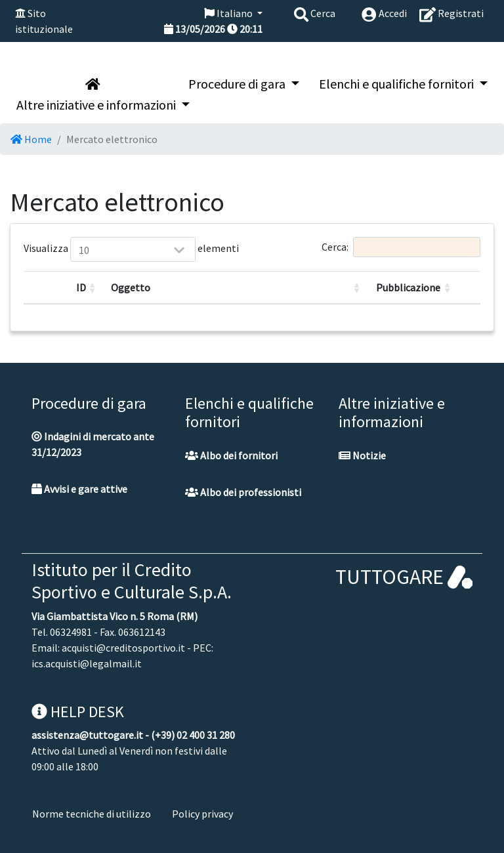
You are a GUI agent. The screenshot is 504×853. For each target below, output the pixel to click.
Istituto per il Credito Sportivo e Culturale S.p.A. (132, 581)
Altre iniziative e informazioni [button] (97, 105)
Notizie (362, 455)
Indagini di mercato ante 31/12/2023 (93, 444)
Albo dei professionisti (243, 492)
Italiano (229, 13)
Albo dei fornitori (231, 455)
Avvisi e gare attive (79, 489)
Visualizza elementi (86, 249)
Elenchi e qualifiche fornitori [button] (398, 84)
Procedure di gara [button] (238, 84)
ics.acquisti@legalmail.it (87, 663)
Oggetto (131, 287)
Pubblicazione (408, 287)
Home (31, 139)
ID (81, 287)
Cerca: (401, 247)
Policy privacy (202, 814)
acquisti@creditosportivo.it (123, 648)
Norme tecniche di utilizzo (92, 814)
